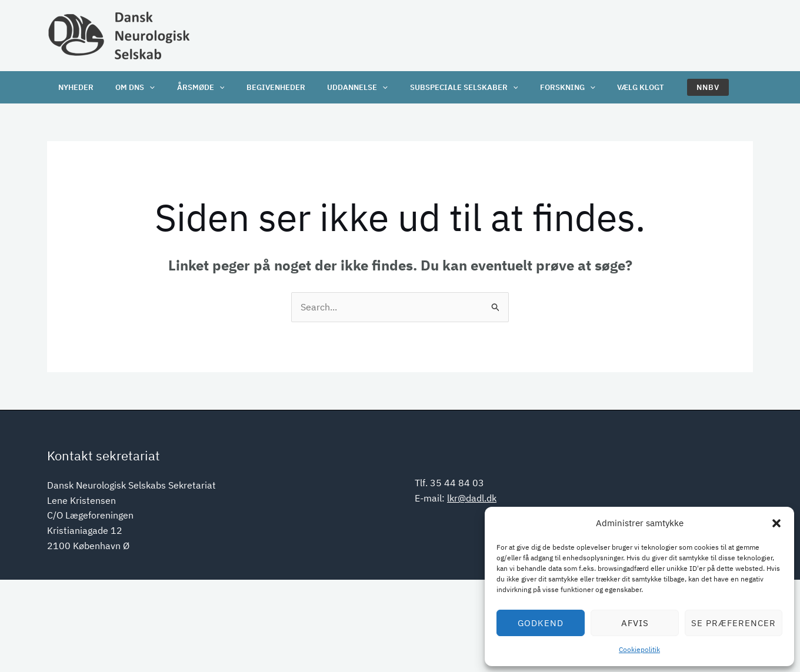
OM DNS (129, 87)
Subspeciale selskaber (439, 87)
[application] (143, 87)
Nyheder (74, 87)
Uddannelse (338, 87)
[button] (776, 523)
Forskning (539, 87)
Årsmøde (190, 87)
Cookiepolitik (639, 649)
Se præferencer (734, 623)
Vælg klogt (608, 87)
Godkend (541, 623)
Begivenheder (261, 87)
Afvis (635, 623)
